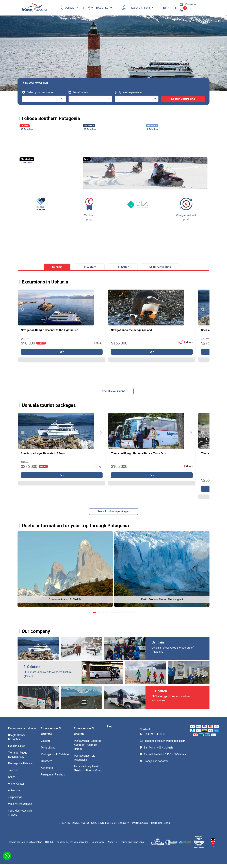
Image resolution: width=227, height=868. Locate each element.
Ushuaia (67, 8)
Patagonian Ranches (53, 775)
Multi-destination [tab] (160, 267)
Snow (11, 777)
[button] (167, 8)
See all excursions (114, 391)
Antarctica (14, 790)
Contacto (188, 4)
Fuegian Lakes (17, 746)
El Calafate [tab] (89, 267)
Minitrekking (48, 748)
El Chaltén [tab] (123, 267)
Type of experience (128, 92)
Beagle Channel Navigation (17, 737)
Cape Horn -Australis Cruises (20, 813)
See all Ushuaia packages (114, 511)
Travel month (78, 92)
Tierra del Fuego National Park (18, 755)
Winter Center (16, 784)
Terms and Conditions (132, 842)
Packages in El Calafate (55, 754)
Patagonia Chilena (136, 8)
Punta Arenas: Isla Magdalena (85, 758)
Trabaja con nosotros (154, 761)
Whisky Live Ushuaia (20, 804)
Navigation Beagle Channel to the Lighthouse (50, 330)
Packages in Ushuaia (20, 763)
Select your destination (38, 92)
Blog (110, 727)
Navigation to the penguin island (131, 330)
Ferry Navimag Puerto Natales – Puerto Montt (88, 768)
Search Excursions (183, 99)
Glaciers (46, 741)
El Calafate (98, 8)
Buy (62, 352)
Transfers (14, 770)
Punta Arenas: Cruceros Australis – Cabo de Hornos (88, 745)
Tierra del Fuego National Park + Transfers (139, 453)
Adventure (47, 768)
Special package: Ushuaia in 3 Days (43, 453)
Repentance (98, 842)
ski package (15, 797)
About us (113, 842)
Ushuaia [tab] (57, 267)
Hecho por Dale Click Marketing (26, 842)
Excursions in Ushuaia (22, 728)
